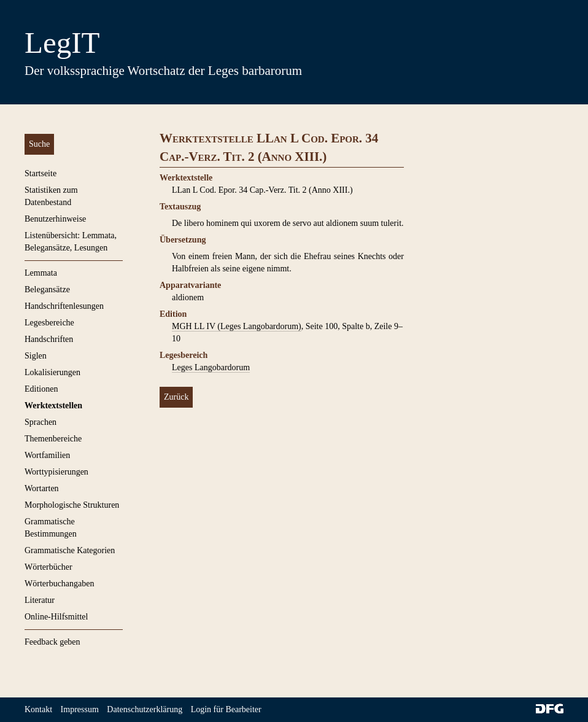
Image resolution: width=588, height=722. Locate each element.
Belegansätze (47, 289)
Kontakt (38, 709)
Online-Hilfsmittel (56, 617)
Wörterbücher (48, 567)
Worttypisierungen (56, 472)
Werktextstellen (53, 406)
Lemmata (41, 273)
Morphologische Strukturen (72, 505)
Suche (39, 144)
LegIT (62, 43)
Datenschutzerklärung (145, 709)
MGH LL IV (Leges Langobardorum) (237, 326)
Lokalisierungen (52, 372)
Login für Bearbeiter (226, 709)
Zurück (176, 397)
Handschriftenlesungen (64, 306)
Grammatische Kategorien (70, 550)
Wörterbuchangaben (60, 584)
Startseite (41, 173)
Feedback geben (52, 642)
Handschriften (49, 339)
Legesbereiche (49, 323)
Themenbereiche (53, 439)
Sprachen (41, 422)
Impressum (80, 709)
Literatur (40, 600)
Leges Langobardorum (211, 367)
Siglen (36, 356)
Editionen (41, 389)
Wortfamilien (47, 455)
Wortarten (42, 488)
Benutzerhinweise (55, 219)
